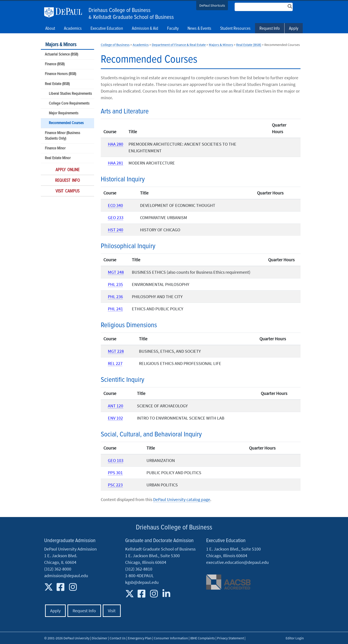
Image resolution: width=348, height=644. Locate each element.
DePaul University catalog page (182, 499)
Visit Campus (67, 191)
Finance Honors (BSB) (60, 74)
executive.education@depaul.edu (237, 562)
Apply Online (67, 170)
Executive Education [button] (107, 29)
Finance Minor (55, 148)
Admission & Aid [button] (145, 29)
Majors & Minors (61, 45)
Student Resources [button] (235, 29)
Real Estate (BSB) (57, 84)
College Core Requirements (69, 104)
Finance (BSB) (55, 64)
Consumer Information (171, 638)
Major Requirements (64, 113)
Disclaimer (100, 638)
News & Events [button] (199, 29)
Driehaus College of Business (120, 10)
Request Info (270, 29)
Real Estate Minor (58, 158)
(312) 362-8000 (58, 569)
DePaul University (65, 12)
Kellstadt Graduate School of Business (133, 17)
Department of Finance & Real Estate (179, 45)
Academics (141, 45)
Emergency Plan (140, 638)
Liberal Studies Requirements (70, 94)
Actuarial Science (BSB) (61, 54)
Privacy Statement (230, 638)
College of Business (115, 45)
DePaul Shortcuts (212, 5)
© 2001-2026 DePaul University (67, 638)
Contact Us (118, 638)
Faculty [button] (173, 29)
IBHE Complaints (203, 638)
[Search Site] (264, 7)
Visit (112, 611)
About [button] (50, 29)
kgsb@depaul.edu (142, 582)
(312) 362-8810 (139, 569)
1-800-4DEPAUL (139, 576)
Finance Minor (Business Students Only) (62, 136)
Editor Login (295, 638)
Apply (294, 29)
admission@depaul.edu (66, 576)
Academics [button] (73, 29)
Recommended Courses (66, 123)
